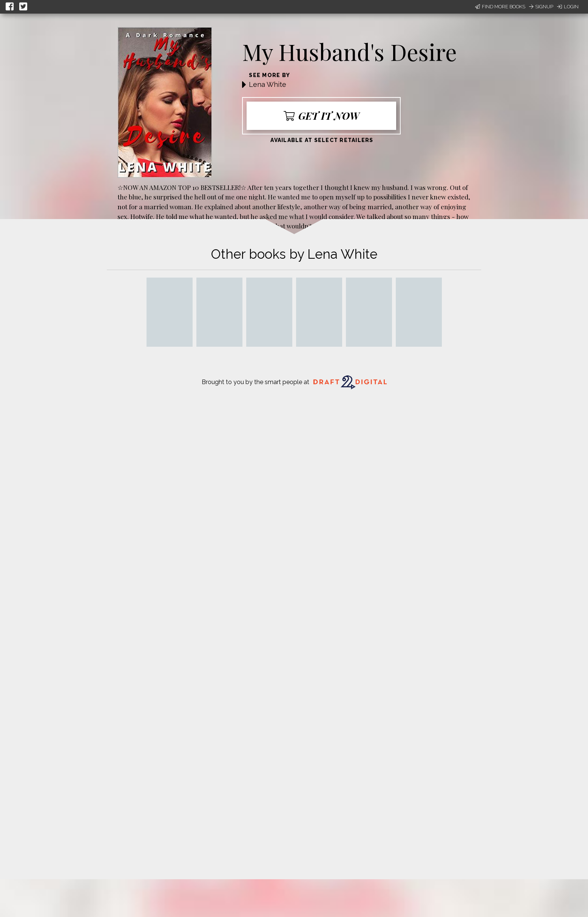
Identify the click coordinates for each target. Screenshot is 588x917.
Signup (541, 7)
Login (568, 7)
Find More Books (500, 7)
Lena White (268, 84)
